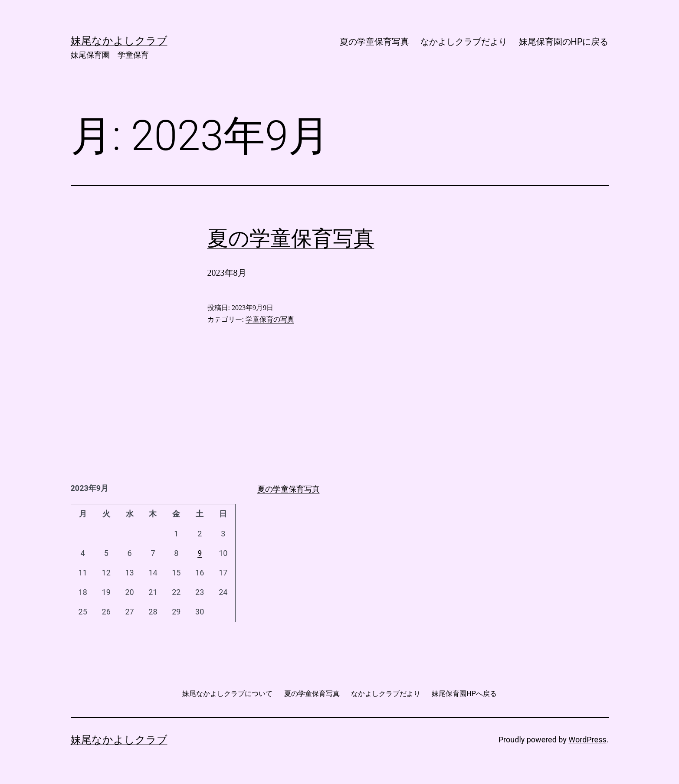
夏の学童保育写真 (374, 42)
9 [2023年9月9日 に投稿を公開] (200, 553)
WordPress (587, 740)
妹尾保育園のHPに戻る (564, 42)
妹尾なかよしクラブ (119, 740)
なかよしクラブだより (464, 42)
